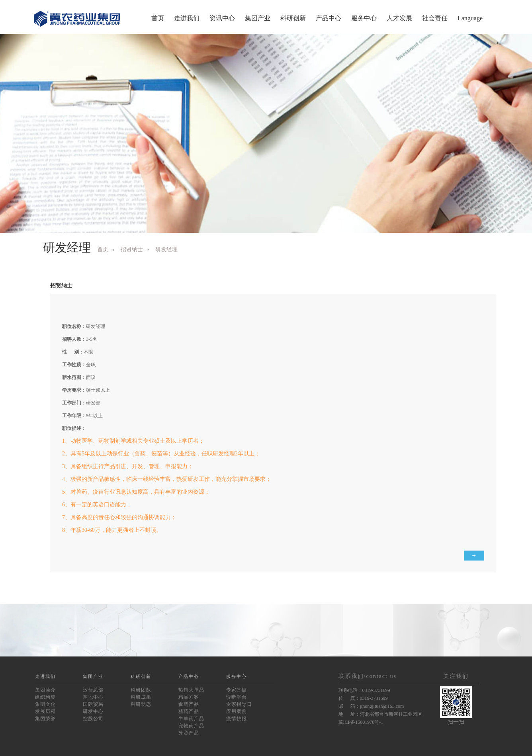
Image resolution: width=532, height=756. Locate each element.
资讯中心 (222, 18)
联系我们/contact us (368, 676)
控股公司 (93, 719)
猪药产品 (189, 711)
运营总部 (93, 690)
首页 (158, 18)
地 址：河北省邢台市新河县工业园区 (380, 714)
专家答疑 (237, 690)
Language (470, 18)
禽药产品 (189, 704)
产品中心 (329, 18)
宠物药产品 (191, 726)
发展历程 (45, 711)
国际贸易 (93, 704)
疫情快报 (237, 719)
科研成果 (141, 697)
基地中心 (93, 697)
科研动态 (141, 704)
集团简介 (45, 690)
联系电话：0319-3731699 (364, 690)
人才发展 (399, 18)
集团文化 (45, 704)
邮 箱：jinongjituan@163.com (371, 706)
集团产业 (258, 18)
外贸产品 (189, 733)
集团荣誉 (45, 719)
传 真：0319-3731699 (363, 698)
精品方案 (189, 697)
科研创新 (293, 18)
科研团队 (141, 690)
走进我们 (187, 18)
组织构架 (45, 697)
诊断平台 (237, 697)
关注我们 (456, 676)
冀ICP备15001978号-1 (361, 722)
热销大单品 (191, 690)
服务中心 (364, 18)
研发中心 (93, 711)
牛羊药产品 (191, 719)
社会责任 (435, 18)
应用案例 (237, 711)
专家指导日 (239, 704)
